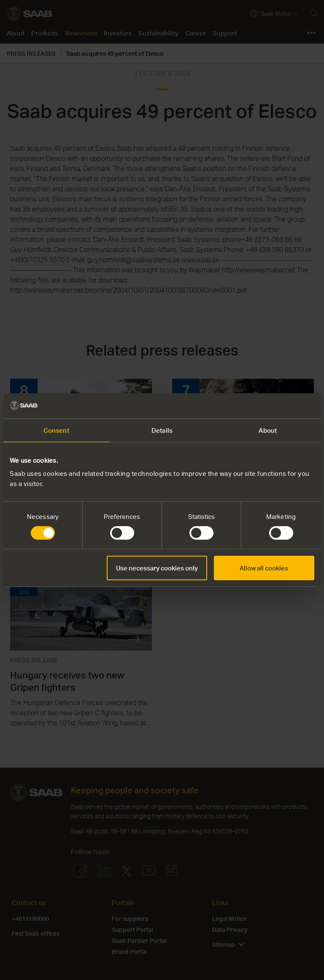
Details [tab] (162, 430)
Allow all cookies (264, 568)
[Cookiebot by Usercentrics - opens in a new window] (277, 406)
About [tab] (268, 430)
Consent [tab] (56, 430)
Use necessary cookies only (157, 568)
